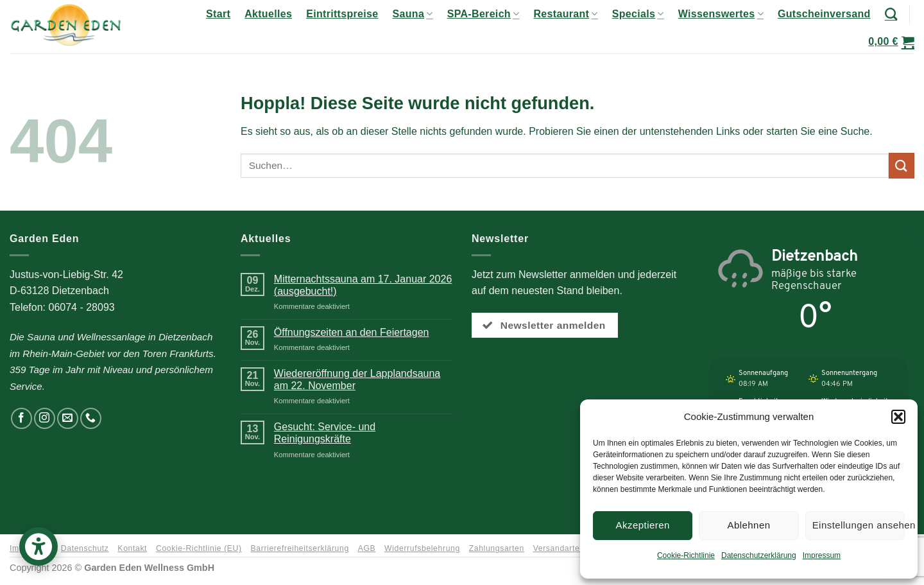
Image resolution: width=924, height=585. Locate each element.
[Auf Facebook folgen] (21, 418)
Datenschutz (85, 548)
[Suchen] (891, 14)
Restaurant (565, 14)
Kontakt (132, 548)
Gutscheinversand (824, 14)
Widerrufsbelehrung (422, 548)
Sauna (413, 14)
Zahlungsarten (497, 548)
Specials (638, 14)
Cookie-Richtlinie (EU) (199, 548)
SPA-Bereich (483, 14)
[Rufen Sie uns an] (91, 418)
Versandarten (559, 548)
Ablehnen (749, 525)
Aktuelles (268, 14)
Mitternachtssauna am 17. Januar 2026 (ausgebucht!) (363, 285)
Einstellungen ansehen (859, 525)
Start (218, 14)
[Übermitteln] (902, 165)
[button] (898, 417)
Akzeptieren (643, 525)
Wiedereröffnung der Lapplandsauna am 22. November (357, 380)
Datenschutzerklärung (759, 555)
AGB (367, 548)
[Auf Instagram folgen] (45, 418)
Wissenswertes (721, 14)
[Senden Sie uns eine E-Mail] (68, 418)
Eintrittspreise (342, 14)
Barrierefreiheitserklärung (300, 548)
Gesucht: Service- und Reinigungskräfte (325, 433)
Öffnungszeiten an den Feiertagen (352, 332)
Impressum (822, 555)
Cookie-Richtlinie (686, 555)
